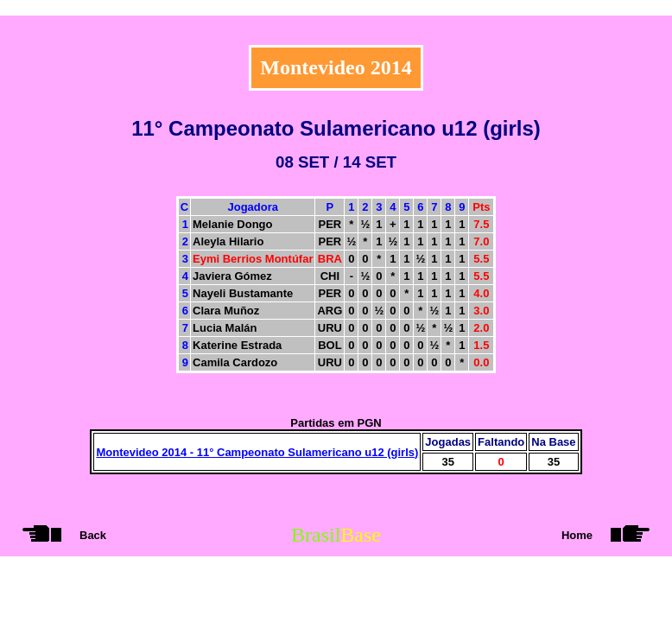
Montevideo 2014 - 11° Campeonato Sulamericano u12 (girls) (257, 452)
